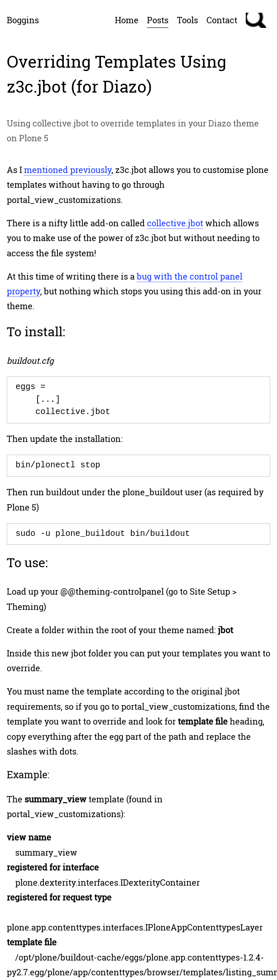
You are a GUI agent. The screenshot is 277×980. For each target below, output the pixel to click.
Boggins (23, 20)
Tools (187, 20)
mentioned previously (68, 170)
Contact (222, 20)
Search (256, 20)
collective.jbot (175, 223)
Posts (158, 20)
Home (127, 20)
